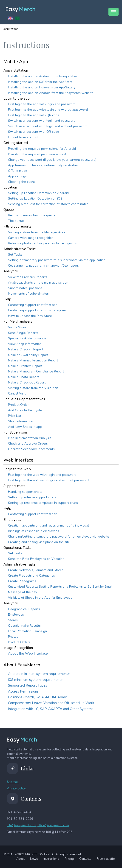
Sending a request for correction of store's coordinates (48, 204)
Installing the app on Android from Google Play (42, 76)
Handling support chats (25, 492)
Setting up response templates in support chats (43, 503)
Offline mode (18, 171)
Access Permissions (23, 691)
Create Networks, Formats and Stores (36, 570)
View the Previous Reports (28, 277)
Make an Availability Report (28, 355)
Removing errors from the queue (32, 215)
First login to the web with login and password (42, 475)
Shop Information (21, 421)
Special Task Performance (27, 338)
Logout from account (23, 137)
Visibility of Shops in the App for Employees (40, 598)
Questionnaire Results (24, 626)
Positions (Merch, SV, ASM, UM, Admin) (38, 697)
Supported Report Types (28, 685)
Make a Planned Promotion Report (33, 360)
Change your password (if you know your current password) (52, 160)
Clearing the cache (22, 182)
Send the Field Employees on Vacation (36, 559)
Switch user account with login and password (42, 121)
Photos (13, 637)
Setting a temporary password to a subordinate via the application (57, 260)
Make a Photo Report (23, 377)
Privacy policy (16, 789)
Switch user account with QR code (34, 132)
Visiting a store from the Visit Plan (33, 388)
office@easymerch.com (53, 825)
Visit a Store (17, 327)
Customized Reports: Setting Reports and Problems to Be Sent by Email (60, 587)
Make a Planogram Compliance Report (36, 371)
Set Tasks (15, 255)
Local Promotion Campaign (27, 631)
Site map (13, 782)
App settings (17, 176)
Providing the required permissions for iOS (39, 154)
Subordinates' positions (25, 288)
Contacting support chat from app (33, 305)
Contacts (85, 859)
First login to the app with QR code (34, 115)
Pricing (69, 859)
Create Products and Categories (31, 576)
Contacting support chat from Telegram (37, 310)
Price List (15, 416)
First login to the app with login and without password (48, 110)
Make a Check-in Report (26, 349)
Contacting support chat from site (33, 514)
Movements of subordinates (28, 294)
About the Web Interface (28, 654)
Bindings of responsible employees (34, 531)
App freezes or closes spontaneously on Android (44, 165)
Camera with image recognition (31, 238)
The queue (16, 221)
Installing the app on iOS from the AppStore (40, 82)
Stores (13, 620)
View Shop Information (25, 344)
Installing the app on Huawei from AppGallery (42, 87)
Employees (16, 615)
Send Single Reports (23, 333)
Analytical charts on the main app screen (38, 283)
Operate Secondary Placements (31, 449)
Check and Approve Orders (28, 444)
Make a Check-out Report (27, 382)
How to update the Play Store (30, 316)
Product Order (18, 405)
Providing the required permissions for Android (42, 149)
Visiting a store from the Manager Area (37, 232)
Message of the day (23, 592)
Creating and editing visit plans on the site (39, 542)
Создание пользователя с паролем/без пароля (44, 266)
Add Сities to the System (26, 410)
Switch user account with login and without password (48, 126)
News (34, 859)
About (20, 859)
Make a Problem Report (25, 366)
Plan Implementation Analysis (30, 438)
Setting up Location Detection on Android (38, 193)
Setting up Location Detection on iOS (35, 199)
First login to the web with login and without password (48, 480)
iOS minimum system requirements (35, 680)
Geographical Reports (24, 609)
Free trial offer (106, 859)
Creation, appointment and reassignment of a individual (48, 526)
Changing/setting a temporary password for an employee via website (59, 537)
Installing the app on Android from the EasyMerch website (51, 93)
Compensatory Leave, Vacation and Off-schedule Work (51, 703)
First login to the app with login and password (42, 104)
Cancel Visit (17, 393)
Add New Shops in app (25, 427)
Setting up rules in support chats (32, 497)
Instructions (51, 859)
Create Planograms (22, 581)
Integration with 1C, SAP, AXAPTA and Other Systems (51, 709)
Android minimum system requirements (39, 674)
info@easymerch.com (21, 825)
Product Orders (19, 642)
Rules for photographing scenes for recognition (43, 243)
